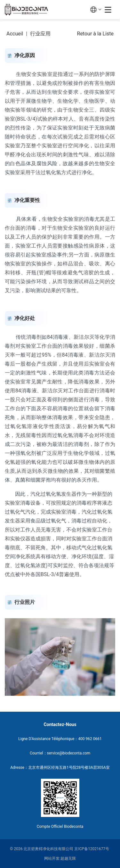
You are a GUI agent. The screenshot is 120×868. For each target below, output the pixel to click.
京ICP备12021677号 (92, 849)
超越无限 (68, 858)
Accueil (15, 34)
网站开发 (52, 858)
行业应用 (40, 34)
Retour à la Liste (95, 34)
